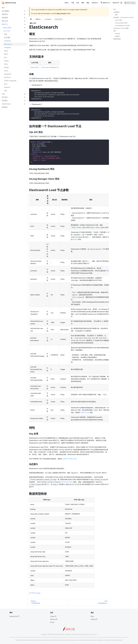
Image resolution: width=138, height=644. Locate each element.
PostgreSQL (8, 74)
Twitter (53, 616)
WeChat (54, 619)
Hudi (6, 91)
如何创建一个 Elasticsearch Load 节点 (124, 17)
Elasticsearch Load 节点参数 (121, 28)
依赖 (116, 15)
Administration (6, 104)
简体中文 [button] (105, 3)
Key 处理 (117, 34)
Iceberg (6, 61)
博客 (83, 3)
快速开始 (5, 14)
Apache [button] (94, 3)
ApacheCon (14, 616)
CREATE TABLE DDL (70, 459)
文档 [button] (66, 3)
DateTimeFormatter (67, 482)
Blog (92, 616)
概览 (115, 9)
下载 (73, 3)
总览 (6, 34)
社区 (78, 3)
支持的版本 (116, 12)
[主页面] (31, 19)
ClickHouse (8, 41)
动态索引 (75, 239)
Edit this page (35, 593)
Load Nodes (7, 31)
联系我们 (5, 107)
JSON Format (85, 413)
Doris (6, 84)
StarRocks (7, 87)
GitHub (116, 3)
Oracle (6, 71)
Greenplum (7, 47)
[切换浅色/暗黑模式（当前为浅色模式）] (121, 3)
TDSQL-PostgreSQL (10, 81)
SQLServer (7, 77)
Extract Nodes (7, 28)
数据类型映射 (117, 39)
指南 (108, 271)
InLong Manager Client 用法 (122, 26)
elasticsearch (35, 67)
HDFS (6, 54)
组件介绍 (5, 21)
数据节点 (5, 24)
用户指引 (5, 97)
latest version (61, 13)
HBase (6, 51)
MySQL (6, 67)
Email (52, 622)
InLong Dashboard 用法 (121, 23)
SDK (3, 94)
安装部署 (5, 18)
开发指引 (5, 101)
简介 (3, 8)
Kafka (6, 64)
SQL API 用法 (119, 20)
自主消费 (7, 38)
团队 (88, 3)
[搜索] (130, 3)
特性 (115, 31)
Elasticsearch (8, 44)
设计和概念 (6, 11)
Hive (5, 57)
